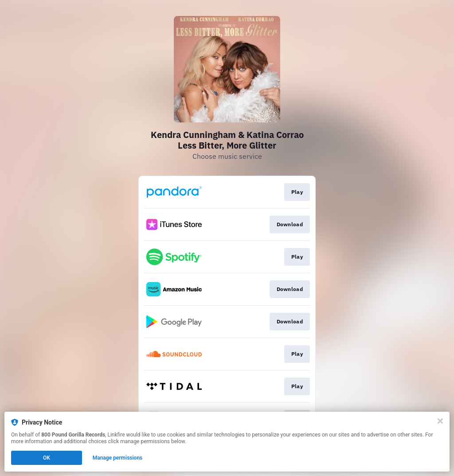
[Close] (440, 421)
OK (47, 458)
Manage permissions (118, 458)
